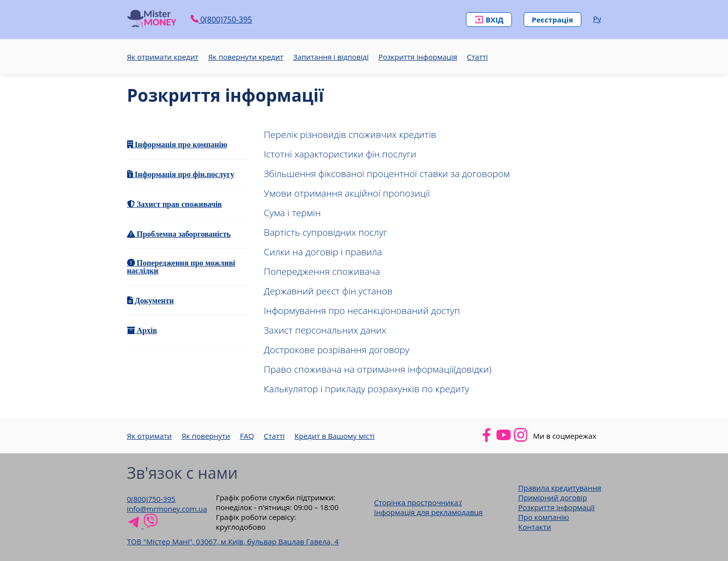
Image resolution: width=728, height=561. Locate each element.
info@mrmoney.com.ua (167, 509)
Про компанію (544, 517)
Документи (154, 300)
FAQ (247, 436)
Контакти (535, 527)
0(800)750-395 (151, 499)
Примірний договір (553, 497)
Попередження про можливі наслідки (181, 267)
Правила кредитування (560, 488)
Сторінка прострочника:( (418, 502)
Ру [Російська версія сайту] (597, 19)
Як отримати (150, 436)
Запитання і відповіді (331, 57)
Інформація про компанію (180, 144)
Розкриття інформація (418, 57)
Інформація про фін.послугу (184, 174)
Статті (477, 57)
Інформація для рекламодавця (428, 512)
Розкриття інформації (557, 507)
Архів (146, 330)
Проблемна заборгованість (183, 234)
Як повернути (206, 436)
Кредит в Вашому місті (334, 436)
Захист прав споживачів (178, 204)
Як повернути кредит (246, 57)
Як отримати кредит (163, 57)
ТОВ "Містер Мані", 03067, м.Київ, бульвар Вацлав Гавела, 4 (233, 541)
